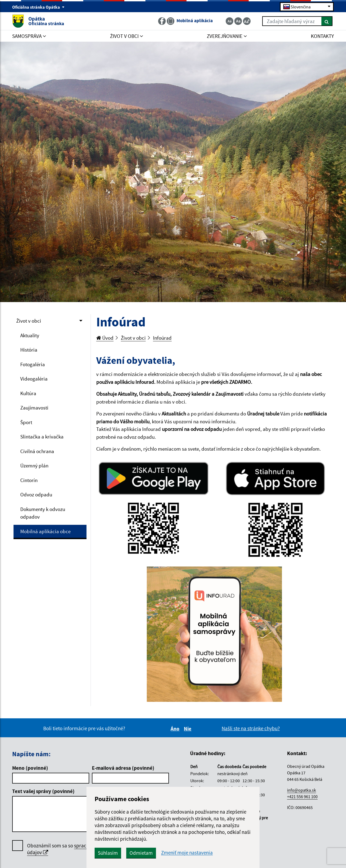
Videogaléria (34, 379)
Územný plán (34, 466)
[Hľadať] (327, 21)
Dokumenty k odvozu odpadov (43, 513)
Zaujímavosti (34, 408)
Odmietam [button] (141, 853)
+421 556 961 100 (302, 797)
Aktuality (30, 335)
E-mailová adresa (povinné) (123, 768)
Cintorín (29, 480)
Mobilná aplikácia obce (45, 531)
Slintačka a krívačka (42, 437)
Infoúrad (162, 338)
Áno (176, 729)
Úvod (105, 338)
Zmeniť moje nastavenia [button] (187, 853)
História (29, 350)
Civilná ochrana (37, 451)
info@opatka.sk (302, 790)
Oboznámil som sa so (76, 849)
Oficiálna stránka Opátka (38, 7)
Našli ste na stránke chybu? (251, 728)
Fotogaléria (33, 364)
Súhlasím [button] (108, 853)
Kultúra (28, 393)
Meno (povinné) (30, 768)
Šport (26, 422)
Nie (188, 729)
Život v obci (29, 321)
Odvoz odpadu (36, 494)
